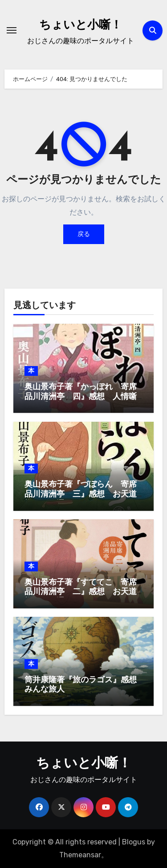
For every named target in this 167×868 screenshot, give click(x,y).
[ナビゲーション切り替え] (12, 30)
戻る (84, 234)
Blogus (134, 842)
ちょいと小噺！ (81, 26)
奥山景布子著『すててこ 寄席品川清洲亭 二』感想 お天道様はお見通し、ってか (81, 592)
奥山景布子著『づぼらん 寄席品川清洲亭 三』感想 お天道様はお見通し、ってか (81, 494)
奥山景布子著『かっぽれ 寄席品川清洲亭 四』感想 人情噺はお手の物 (81, 397)
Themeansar (80, 855)
